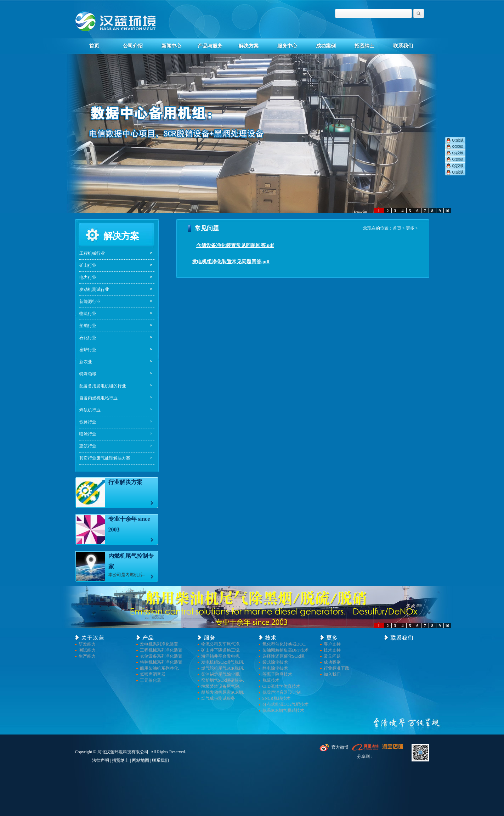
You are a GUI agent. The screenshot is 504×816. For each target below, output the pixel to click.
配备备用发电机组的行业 (103, 386)
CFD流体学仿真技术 (281, 686)
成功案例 (326, 46)
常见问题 (332, 656)
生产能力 (87, 656)
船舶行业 (88, 326)
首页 (94, 46)
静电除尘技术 (275, 668)
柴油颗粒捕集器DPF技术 (285, 650)
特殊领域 (88, 374)
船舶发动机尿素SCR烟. (223, 692)
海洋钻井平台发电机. (221, 656)
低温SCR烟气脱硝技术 (284, 710)
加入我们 (332, 674)
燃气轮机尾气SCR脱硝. (223, 668)
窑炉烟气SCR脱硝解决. (223, 680)
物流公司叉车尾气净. (221, 644)
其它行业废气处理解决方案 (105, 458)
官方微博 (340, 747)
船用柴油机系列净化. (160, 668)
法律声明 (101, 760)
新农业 (86, 362)
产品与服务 (210, 46)
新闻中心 (171, 46)
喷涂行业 (88, 434)
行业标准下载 (336, 668)
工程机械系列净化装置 (161, 650)
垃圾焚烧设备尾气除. (221, 686)
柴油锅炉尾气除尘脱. (221, 674)
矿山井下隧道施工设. (221, 650)
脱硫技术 (271, 680)
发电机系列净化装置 (159, 644)
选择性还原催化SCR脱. (284, 656)
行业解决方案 (125, 482)
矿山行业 (88, 265)
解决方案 (249, 46)
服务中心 (287, 46)
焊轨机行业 (90, 410)
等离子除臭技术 (277, 674)
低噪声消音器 (153, 674)
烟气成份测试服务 (218, 698)
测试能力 (87, 650)
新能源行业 (90, 302)
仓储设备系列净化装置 (161, 656)
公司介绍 (133, 46)
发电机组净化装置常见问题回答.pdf (231, 262)
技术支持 (332, 650)
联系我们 (403, 46)
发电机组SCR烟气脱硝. (223, 662)
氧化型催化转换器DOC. (284, 644)
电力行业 (88, 277)
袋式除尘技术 (275, 662)
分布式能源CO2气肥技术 (286, 704)
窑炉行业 (88, 350)
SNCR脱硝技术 (276, 698)
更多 (410, 228)
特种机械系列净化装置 (161, 662)
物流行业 (88, 314)
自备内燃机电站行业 (98, 398)
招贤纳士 (364, 46)
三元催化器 (151, 680)
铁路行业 (88, 422)
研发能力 (87, 644)
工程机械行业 (92, 253)
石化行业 (88, 338)
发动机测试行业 (94, 289)
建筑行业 (88, 446)
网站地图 (141, 760)
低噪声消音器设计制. (282, 692)
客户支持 (332, 644)
